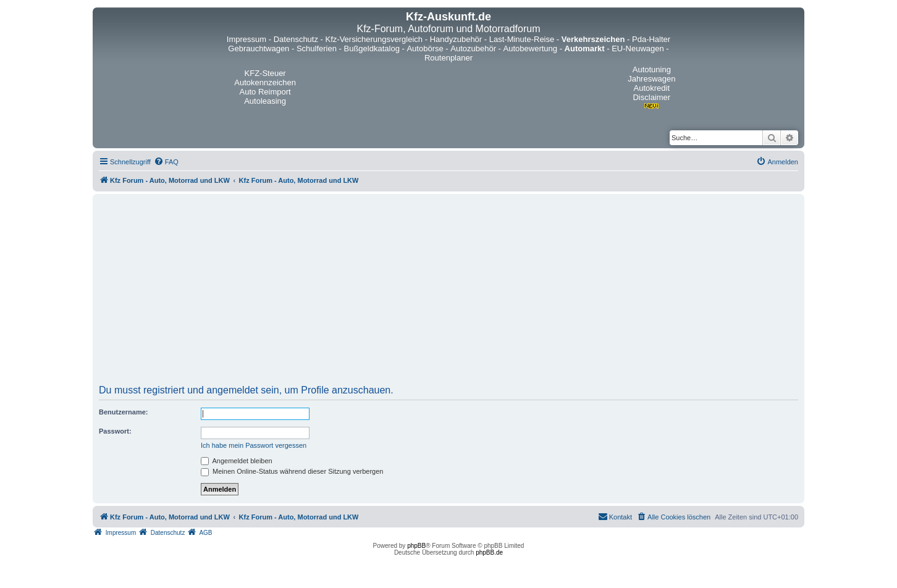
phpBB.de (489, 552)
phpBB (416, 546)
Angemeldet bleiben (237, 461)
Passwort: (115, 431)
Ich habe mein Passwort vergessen (254, 445)
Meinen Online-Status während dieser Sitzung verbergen (292, 471)
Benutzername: (123, 412)
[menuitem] (166, 162)
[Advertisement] (448, 293)
